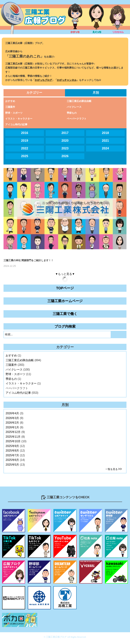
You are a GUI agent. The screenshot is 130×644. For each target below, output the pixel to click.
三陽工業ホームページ (65, 301)
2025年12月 (13, 432)
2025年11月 (13, 437)
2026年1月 (12, 427)
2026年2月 (12, 423)
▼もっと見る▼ (65, 274)
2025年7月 (12, 455)
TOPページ (65, 288)
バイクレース (74, 107)
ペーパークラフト (77, 119)
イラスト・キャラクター (19, 119)
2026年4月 (12, 413)
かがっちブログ (43, 80)
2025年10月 (13, 441)
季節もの (72, 113)
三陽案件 (10, 107)
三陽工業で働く (65, 314)
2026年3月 (12, 418)
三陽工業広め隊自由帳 (79, 101)
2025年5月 (12, 465)
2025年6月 (12, 460)
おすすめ (10, 101)
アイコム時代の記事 (16, 124)
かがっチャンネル (67, 80)
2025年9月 (12, 446)
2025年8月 (12, 451)
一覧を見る (112, 469)
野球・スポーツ (14, 113)
